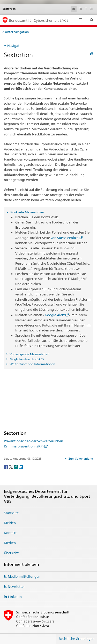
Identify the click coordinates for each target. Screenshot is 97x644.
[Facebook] (6, 466)
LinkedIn (15, 597)
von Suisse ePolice (65, 238)
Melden (10, 523)
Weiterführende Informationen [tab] (32, 364)
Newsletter (16, 587)
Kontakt (10, 533)
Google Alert (55, 315)
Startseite (11, 513)
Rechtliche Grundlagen (77, 639)
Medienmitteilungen (24, 576)
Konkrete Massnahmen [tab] (27, 212)
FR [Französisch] (80, 9)
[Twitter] (11, 466)
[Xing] (16, 466)
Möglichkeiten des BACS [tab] (26, 359)
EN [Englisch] (92, 9)
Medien (10, 543)
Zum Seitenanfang (80, 459)
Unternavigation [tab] (17, 32)
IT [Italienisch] (86, 9)
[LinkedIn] (21, 466)
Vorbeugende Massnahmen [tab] (29, 354)
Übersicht (11, 553)
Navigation (16, 46)
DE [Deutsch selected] (74, 9)
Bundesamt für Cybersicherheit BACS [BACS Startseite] (39, 20)
